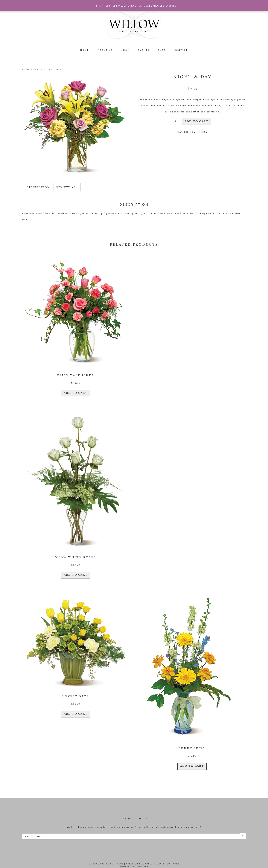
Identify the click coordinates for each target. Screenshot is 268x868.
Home (26, 70)
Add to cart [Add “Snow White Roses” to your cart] (76, 570)
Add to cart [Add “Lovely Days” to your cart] (76, 707)
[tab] (38, 187)
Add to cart (197, 121)
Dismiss (167, 5)
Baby (37, 70)
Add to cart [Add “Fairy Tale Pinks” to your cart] (76, 390)
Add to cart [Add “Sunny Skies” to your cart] (192, 759)
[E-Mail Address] (131, 830)
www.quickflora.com (134, 860)
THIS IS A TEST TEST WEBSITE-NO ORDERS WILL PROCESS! (130, 5)
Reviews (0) (67, 187)
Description (38, 187)
